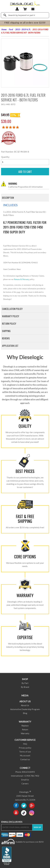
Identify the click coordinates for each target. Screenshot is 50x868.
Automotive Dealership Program (25, 709)
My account (25, 755)
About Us (25, 701)
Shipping (6, 331)
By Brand (25, 687)
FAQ (25, 744)
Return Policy (9, 324)
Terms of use (25, 752)
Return (25, 729)
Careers (25, 784)
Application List (10, 346)
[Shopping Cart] (25, 9)
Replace (25, 726)
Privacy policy (25, 748)
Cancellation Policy (12, 309)
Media (25, 695)
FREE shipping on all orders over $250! (25, 23)
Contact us (25, 759)
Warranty (25, 722)
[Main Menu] (33, 9)
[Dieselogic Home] (25, 3)
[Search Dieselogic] (5, 15)
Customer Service (25, 740)
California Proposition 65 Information (29, 185)
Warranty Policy (11, 316)
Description (8, 198)
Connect (25, 768)
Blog (25, 713)
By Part (25, 683)
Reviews (6, 338)
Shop (25, 679)
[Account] (17, 9)
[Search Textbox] (27, 15)
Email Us (25, 780)
